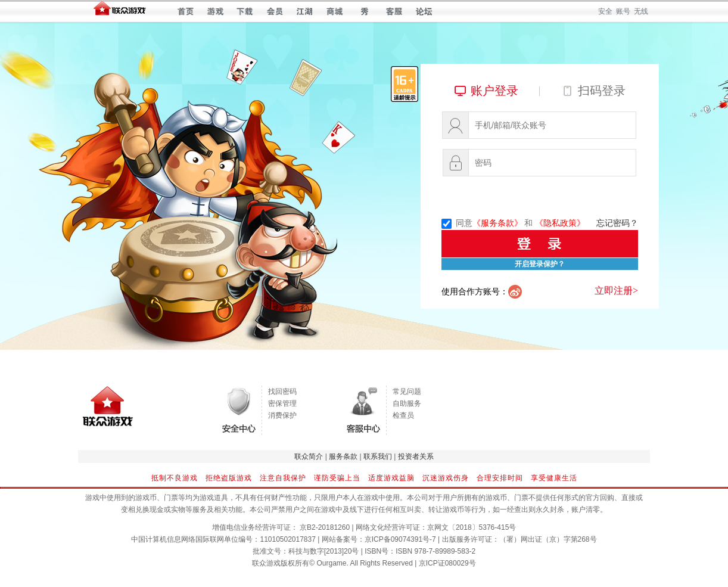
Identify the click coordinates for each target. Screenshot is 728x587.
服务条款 (343, 456)
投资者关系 (416, 456)
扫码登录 (602, 91)
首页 (186, 11)
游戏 (215, 11)
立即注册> (616, 291)
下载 (245, 11)
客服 (394, 11)
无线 (641, 11)
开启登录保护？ (540, 264)
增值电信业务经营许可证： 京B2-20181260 (281, 527)
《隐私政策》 (560, 223)
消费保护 (282, 415)
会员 (275, 11)
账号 (623, 11)
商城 (335, 11)
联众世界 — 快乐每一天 (120, 11)
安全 (605, 11)
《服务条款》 (497, 223)
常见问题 (407, 392)
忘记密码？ (617, 223)
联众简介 (309, 456)
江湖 (305, 11)
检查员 (403, 415)
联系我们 (378, 456)
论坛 (424, 11)
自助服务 (407, 403)
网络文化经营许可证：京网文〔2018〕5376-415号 (436, 527)
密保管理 (282, 403)
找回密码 (282, 392)
